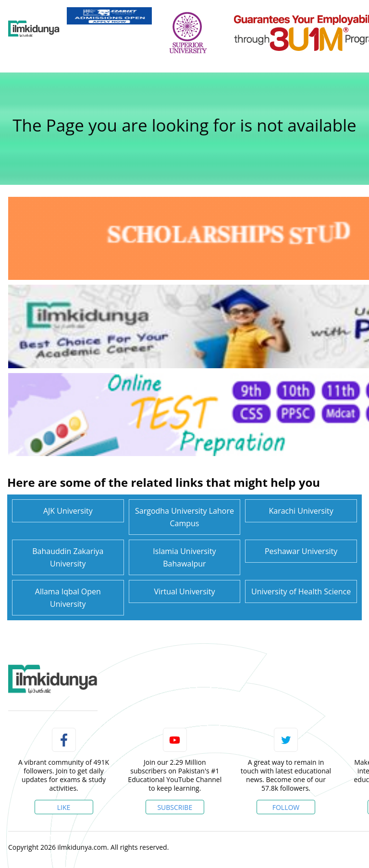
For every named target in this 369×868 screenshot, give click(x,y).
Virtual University (184, 591)
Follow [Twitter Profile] (286, 807)
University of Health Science (301, 591)
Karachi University (301, 511)
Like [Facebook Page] (64, 807)
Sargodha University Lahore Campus (184, 517)
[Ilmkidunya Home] (34, 29)
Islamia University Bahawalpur (184, 557)
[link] (109, 16)
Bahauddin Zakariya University (68, 557)
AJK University (68, 511)
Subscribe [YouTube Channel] (175, 807)
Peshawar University (301, 551)
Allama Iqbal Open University (68, 598)
